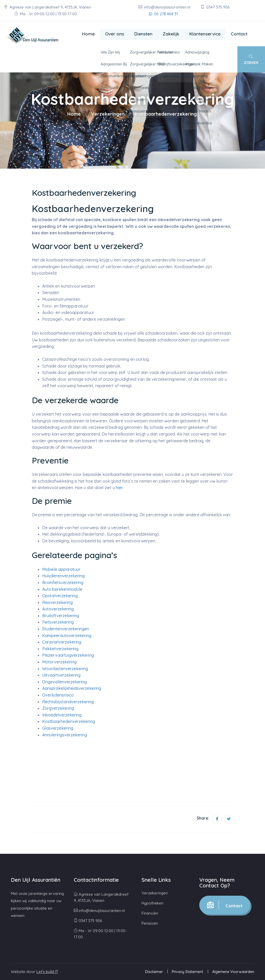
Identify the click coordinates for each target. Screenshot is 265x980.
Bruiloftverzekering (61, 616)
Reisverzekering (57, 602)
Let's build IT (47, 972)
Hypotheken (152, 903)
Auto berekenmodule (62, 589)
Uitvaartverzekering (61, 675)
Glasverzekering (58, 728)
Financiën (150, 913)
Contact (239, 34)
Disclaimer (154, 972)
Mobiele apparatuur (61, 569)
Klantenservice (205, 34)
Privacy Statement (187, 972)
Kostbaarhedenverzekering (69, 721)
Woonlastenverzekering (65, 669)
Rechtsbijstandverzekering (68, 702)
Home (88, 34)
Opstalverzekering (60, 596)
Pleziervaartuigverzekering (68, 655)
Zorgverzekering (58, 708)
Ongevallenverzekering (64, 682)
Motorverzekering (59, 662)
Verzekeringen (108, 114)
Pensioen (150, 923)
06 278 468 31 (163, 14)
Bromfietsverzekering (63, 582)
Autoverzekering (58, 609)
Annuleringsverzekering (65, 735)
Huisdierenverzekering (63, 576)
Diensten (143, 34)
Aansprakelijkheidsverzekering (72, 688)
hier (119, 488)
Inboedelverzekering (62, 715)
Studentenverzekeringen (66, 629)
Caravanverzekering (62, 642)
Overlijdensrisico (58, 695)
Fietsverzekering (58, 622)
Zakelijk (171, 34)
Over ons (115, 34)
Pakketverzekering (60, 649)
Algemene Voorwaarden (233, 972)
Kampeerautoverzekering (67, 635)
